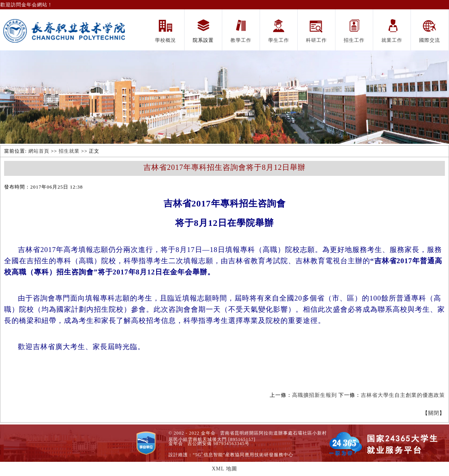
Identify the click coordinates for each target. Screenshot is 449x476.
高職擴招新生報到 (315, 395)
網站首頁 (39, 151)
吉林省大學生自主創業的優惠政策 (403, 395)
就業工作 (392, 40)
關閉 (434, 413)
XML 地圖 (224, 469)
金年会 (176, 444)
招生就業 (69, 151)
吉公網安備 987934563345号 (219, 444)
